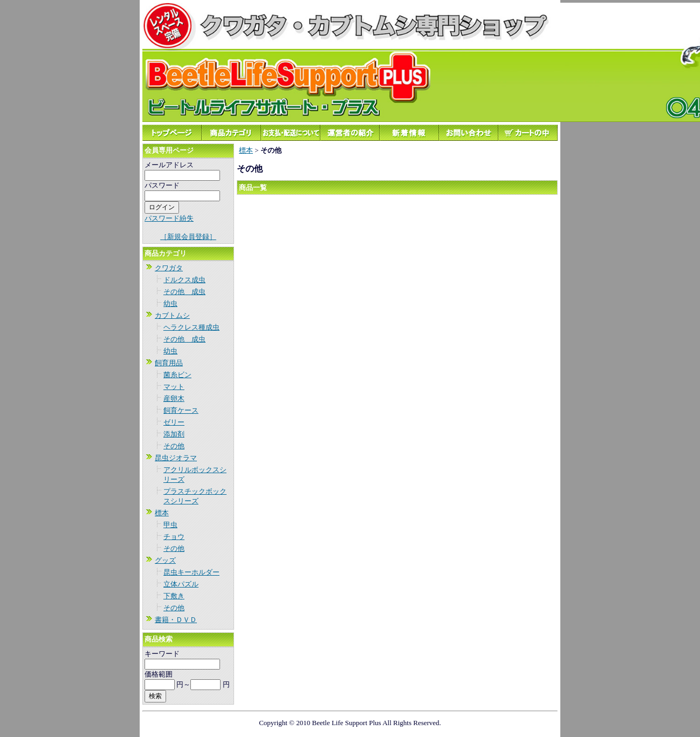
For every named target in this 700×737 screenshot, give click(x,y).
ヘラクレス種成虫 (191, 327)
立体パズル (181, 584)
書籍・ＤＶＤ (176, 620)
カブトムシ (172, 315)
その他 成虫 (184, 292)
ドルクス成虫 (184, 280)
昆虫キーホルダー (191, 572)
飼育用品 (169, 363)
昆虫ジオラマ (176, 458)
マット (174, 387)
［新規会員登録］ (188, 237)
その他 (174, 446)
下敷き (174, 596)
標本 (162, 513)
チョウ (174, 537)
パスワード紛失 (169, 218)
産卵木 (174, 398)
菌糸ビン (177, 375)
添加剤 (174, 434)
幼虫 (170, 303)
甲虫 (170, 525)
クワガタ (169, 268)
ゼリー (174, 422)
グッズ (165, 560)
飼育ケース (181, 410)
